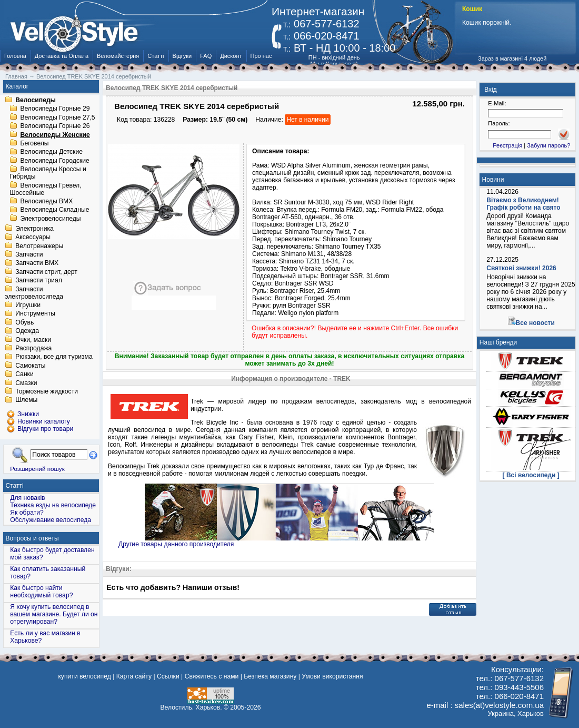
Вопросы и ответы (32, 538)
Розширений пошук (37, 469)
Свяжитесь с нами (212, 676)
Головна (15, 56)
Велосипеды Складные (54, 210)
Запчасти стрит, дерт (46, 272)
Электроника (34, 229)
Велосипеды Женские (55, 135)
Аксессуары (33, 238)
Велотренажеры (39, 246)
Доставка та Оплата (62, 56)
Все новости (535, 323)
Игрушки (28, 305)
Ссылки (168, 676)
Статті (156, 56)
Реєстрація (507, 145)
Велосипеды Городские (54, 161)
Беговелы (34, 143)
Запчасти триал (39, 281)
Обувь (24, 322)
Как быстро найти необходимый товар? (41, 592)
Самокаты (30, 366)
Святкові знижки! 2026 (521, 268)
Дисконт (231, 56)
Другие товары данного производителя (176, 544)
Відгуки (182, 56)
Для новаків (27, 498)
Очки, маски (33, 340)
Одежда (27, 331)
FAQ (206, 56)
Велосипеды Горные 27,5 (57, 117)
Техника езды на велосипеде (53, 505)
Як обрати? (27, 513)
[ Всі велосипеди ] (531, 475)
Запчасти (29, 254)
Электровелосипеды (50, 219)
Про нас (261, 56)
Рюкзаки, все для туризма (54, 357)
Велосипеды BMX (46, 201)
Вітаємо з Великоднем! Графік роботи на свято (523, 204)
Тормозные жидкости (47, 391)
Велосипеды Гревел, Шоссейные (45, 189)
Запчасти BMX (37, 263)
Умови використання (332, 676)
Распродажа (33, 348)
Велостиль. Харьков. (191, 707)
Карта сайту (134, 676)
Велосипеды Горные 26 (55, 126)
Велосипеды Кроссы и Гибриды (48, 173)
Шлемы (26, 400)
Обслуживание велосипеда (51, 520)
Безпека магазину (270, 676)
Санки (24, 375)
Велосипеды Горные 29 (55, 109)
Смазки (26, 383)
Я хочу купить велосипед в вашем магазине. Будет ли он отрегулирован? (54, 614)
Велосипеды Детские (51, 152)
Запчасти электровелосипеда (34, 293)
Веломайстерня (118, 56)
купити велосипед (84, 676)
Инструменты (35, 314)
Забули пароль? (548, 145)
